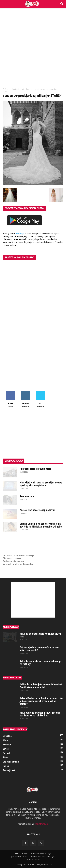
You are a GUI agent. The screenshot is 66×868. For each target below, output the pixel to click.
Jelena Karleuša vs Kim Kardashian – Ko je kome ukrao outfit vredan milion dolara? (41, 701)
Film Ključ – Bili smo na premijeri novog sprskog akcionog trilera (41, 484)
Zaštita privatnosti (33, 859)
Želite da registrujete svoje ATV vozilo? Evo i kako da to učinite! (41, 686)
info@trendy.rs (42, 824)
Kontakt (25, 853)
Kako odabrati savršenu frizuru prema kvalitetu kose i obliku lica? (40, 714)
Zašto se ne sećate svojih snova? (37, 510)
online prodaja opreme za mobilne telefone (24, 547)
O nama (16, 853)
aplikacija (20, 234)
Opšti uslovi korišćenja (19, 856)
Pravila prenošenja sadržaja (43, 856)
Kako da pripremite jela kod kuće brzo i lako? (40, 635)
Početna (6, 89)
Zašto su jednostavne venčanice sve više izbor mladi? (39, 649)
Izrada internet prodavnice (16, 544)
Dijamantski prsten (12, 558)
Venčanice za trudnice (21, 89)
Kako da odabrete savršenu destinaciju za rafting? (40, 663)
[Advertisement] (33, 42)
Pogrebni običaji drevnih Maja (35, 469)
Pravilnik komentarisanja (41, 853)
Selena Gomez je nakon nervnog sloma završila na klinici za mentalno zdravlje (41, 525)
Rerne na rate (27, 496)
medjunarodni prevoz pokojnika (18, 550)
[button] (5, 4)
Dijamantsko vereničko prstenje (19, 553)
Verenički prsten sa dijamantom (18, 564)
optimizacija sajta (12, 538)
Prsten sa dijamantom (14, 561)
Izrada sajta (9, 541)
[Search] (62, 4)
